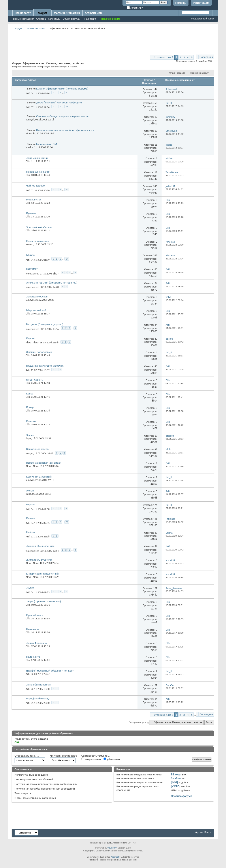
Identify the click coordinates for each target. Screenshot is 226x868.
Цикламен (32, 629)
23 (67, 106)
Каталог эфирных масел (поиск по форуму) (62, 89)
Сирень (31, 338)
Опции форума (71, 19)
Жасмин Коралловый (39, 352)
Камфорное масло (37, 449)
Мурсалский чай (36, 310)
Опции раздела (177, 73)
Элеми (30, 435)
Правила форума (181, 796)
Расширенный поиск (202, 19)
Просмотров (149, 83)
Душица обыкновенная (40, 546)
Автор (33, 80)
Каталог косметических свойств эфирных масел (65, 130)
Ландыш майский (37, 158)
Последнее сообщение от (180, 80)
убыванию (112, 759)
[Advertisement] (113, 41)
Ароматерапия (36, 28)
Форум (42, 13)
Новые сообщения (24, 19)
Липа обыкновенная (39, 684)
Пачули (31, 518)
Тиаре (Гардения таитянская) (44, 601)
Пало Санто (33, 657)
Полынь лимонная (38, 241)
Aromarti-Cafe (94, 13)
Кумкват (31, 213)
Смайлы (176, 778)
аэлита (29, 244)
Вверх (209, 722)
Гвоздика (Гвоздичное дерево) (45, 324)
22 (67, 522)
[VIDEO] (176, 786)
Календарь (54, 19)
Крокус (30, 407)
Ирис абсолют (35, 615)
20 (67, 189)
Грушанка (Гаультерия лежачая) (45, 366)
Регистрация (201, 3)
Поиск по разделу (200, 73)
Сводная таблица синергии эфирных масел (62, 116)
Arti (28, 93)
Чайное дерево (36, 186)
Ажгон (30, 490)
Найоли (31, 532)
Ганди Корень (35, 380)
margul (29, 453)
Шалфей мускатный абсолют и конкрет (50, 671)
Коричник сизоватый (39, 477)
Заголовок (21, 80)
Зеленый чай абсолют (40, 227)
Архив (199, 832)
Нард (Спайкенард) (38, 698)
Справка (41, 19)
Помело (31, 421)
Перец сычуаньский (38, 172)
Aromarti (115, 857)
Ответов (149, 80)
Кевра (30, 393)
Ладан (30, 587)
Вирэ (28, 438)
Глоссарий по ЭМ (47, 144)
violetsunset (32, 274)
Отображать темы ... (27, 756)
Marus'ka (31, 133)
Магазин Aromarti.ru (67, 13)
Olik (28, 161)
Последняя (206, 57)
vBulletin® (112, 848)
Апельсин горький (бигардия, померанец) (52, 283)
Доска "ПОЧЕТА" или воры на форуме (59, 102)
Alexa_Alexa (32, 343)
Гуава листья (34, 199)
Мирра (30, 255)
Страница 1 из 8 (163, 57)
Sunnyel (30, 120)
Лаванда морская (37, 296)
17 (67, 259)
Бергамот (32, 269)
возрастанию (91, 759)
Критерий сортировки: (63, 756)
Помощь (181, 3)
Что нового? (23, 13)
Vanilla (29, 147)
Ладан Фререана (37, 643)
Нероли (31, 504)
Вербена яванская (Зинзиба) (43, 463)
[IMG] (174, 782)
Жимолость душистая (39, 560)
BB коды (176, 774)
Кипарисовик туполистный (42, 574)
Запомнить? (135, 8)
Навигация (90, 19)
